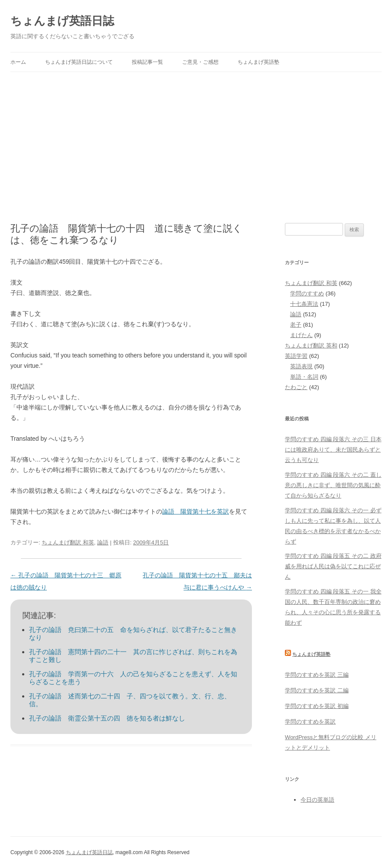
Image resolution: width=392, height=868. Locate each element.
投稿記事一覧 (147, 62)
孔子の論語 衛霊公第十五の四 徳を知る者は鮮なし (107, 718)
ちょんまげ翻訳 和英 (68, 542)
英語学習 (296, 356)
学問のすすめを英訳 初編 (317, 706)
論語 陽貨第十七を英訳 (196, 511)
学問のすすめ (307, 293)
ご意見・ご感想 (200, 62)
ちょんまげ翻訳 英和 (311, 346)
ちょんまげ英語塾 (258, 62)
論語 (103, 542)
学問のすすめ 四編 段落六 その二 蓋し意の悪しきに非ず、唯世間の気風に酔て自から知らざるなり (333, 485)
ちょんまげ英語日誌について (79, 62)
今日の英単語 (317, 800)
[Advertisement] (196, 137)
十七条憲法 (304, 304)
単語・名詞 (304, 377)
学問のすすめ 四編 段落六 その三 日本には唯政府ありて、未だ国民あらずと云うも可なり (333, 450)
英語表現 (301, 366)
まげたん (301, 335)
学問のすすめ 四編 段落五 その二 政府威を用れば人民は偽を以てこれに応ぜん (333, 566)
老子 (296, 325)
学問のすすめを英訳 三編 (317, 675)
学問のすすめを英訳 (310, 722)
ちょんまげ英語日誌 (62, 21)
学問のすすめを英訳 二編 (317, 690)
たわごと (296, 387)
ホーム (18, 62)
